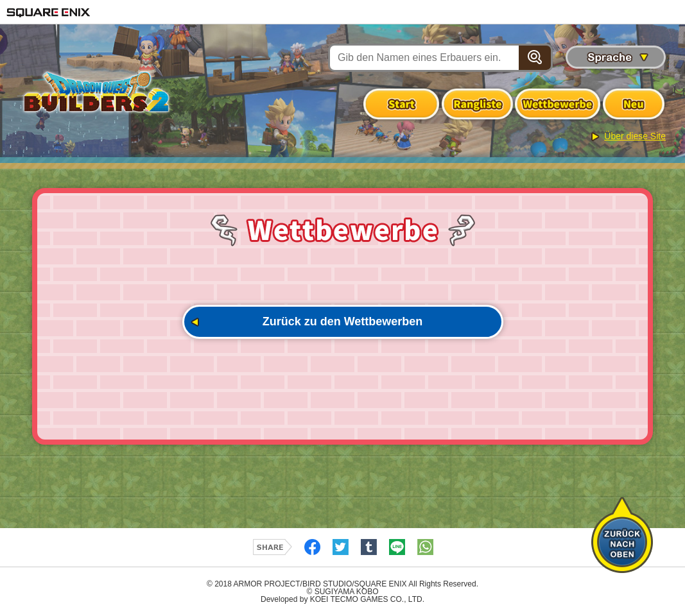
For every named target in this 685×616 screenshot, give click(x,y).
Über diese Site (635, 136)
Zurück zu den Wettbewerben (343, 321)
